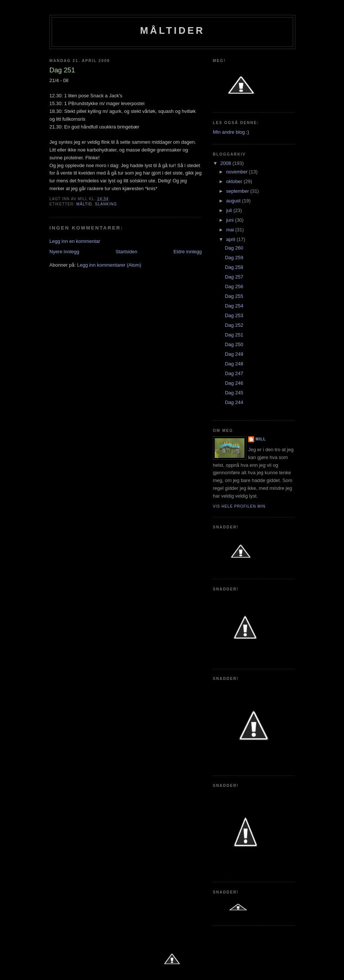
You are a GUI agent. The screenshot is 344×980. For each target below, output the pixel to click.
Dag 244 (234, 402)
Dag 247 (234, 373)
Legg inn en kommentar (75, 241)
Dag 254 (234, 306)
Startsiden (126, 252)
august (234, 201)
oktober (235, 181)
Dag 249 (234, 354)
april (231, 239)
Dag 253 (234, 315)
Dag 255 (234, 296)
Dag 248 (234, 364)
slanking (106, 204)
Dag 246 (234, 383)
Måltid (84, 204)
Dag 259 (234, 258)
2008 (226, 163)
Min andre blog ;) (231, 132)
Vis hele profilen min (239, 506)
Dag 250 (234, 344)
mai (231, 230)
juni (231, 220)
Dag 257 (234, 277)
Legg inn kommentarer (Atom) (109, 265)
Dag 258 (234, 267)
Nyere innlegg (64, 252)
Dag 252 (234, 325)
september (238, 191)
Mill (261, 439)
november (238, 172)
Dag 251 (234, 335)
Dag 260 (234, 248)
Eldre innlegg (188, 252)
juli (230, 210)
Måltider (172, 30)
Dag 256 (234, 286)
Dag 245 (234, 393)
